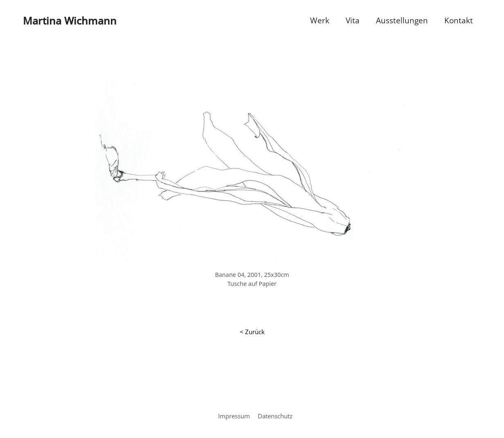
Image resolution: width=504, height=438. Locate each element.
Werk (320, 20)
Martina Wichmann (70, 20)
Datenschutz (275, 416)
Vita (353, 20)
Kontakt (459, 20)
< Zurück (252, 332)
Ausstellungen (402, 20)
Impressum (234, 416)
